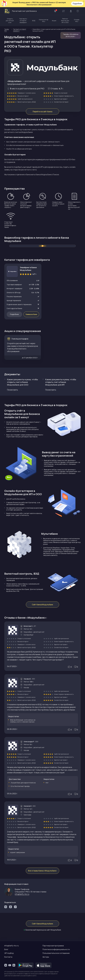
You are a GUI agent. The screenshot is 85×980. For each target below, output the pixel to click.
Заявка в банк (31, 314)
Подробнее (77, 4)
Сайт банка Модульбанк (43, 605)
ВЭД (34, 21)
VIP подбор (9, 953)
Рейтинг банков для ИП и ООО (65, 21)
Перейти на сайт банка (43, 112)
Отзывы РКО (77, 21)
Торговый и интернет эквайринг (23, 21)
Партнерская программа (53, 946)
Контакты (8, 957)
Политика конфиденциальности (56, 949)
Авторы (46, 957)
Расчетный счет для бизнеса (20, 11)
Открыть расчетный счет (10, 21)
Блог (6, 949)
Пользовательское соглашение (56, 953)
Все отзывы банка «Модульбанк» (42, 871)
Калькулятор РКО (44, 21)
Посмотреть (13, 390)
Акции (54, 21)
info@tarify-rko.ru (22, 894)
